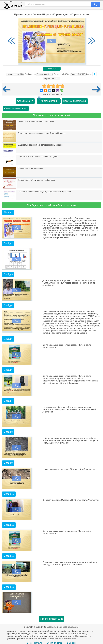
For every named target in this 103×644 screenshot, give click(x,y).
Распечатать (52, 69)
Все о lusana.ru (34, 643)
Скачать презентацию (16, 108)
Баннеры (71, 643)
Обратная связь (55, 643)
